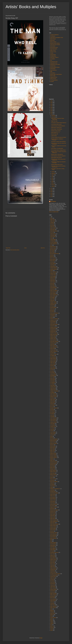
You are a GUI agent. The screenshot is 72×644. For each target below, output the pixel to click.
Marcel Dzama (53, 442)
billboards (52, 611)
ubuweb (52, 629)
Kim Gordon (52, 411)
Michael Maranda (53, 463)
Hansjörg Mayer (53, 56)
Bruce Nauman (53, 259)
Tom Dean (52, 579)
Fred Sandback (53, 322)
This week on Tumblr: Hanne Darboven (58, 142)
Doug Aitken (52, 300)
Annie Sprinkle (53, 237)
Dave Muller (52, 285)
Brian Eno (52, 256)
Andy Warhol (53, 235)
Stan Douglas (53, 557)
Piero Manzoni (53, 497)
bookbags (52, 612)
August (53, 175)
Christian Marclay (53, 269)
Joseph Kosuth (53, 390)
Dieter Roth (52, 299)
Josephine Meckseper (54, 391)
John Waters (53, 381)
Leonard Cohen (53, 426)
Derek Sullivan (53, 296)
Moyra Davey (53, 473)
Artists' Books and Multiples (31, 7)
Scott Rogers (53, 547)
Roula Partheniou (53, 70)
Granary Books (53, 55)
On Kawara (52, 484)
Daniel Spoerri (53, 282)
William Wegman (53, 595)
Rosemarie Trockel (54, 533)
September (54, 173)
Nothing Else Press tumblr (55, 64)
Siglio (51, 72)
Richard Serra (53, 513)
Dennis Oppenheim (54, 295)
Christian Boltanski (54, 268)
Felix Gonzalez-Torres (54, 313)
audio (51, 609)
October (53, 172)
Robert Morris (53, 523)
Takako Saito (53, 567)
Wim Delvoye (53, 596)
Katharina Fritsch (53, 397)
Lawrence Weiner (53, 422)
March (53, 183)
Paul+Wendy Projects (54, 493)
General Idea (53, 326)
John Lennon (53, 378)
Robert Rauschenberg (54, 524)
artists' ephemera (53, 606)
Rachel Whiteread (53, 504)
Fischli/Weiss (53, 316)
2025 (52, 103)
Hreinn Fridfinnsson (54, 351)
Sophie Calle (53, 555)
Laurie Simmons (53, 421)
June (52, 178)
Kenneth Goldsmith (54, 408)
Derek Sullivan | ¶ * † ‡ (55, 132)
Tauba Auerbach (53, 568)
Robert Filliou (53, 518)
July (52, 177)
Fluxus (51, 317)
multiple (52, 622)
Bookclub (52, 255)
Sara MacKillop (53, 544)
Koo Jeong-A (53, 412)
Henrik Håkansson (54, 347)
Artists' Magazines (54, 244)
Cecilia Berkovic (53, 266)
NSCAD (52, 477)
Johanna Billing (53, 374)
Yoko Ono (52, 602)
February (53, 185)
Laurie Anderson (53, 419)
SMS (51, 540)
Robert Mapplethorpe (54, 521)
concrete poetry (53, 618)
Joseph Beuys (53, 388)
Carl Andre (52, 262)
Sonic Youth (52, 554)
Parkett (52, 487)
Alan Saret (52, 224)
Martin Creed (53, 451)
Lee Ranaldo (53, 425)
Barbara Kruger (53, 248)
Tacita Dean (52, 565)
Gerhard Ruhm (53, 332)
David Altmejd (53, 286)
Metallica (52, 459)
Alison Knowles (53, 228)
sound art (52, 627)
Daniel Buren (53, 279)
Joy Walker (52, 392)
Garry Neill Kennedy (54, 324)
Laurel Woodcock (53, 418)
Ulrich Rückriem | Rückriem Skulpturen (58, 156)
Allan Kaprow (53, 230)
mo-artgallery (53, 59)
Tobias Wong (53, 578)
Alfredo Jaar (52, 227)
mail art (52, 620)
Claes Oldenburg (53, 272)
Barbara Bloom (53, 247)
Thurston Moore (53, 576)
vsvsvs (51, 630)
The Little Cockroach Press (55, 574)
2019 (52, 112)
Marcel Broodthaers (54, 439)
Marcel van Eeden (54, 443)
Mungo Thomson (53, 475)
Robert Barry (53, 516)
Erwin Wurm (52, 309)
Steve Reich (52, 562)
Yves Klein (52, 603)
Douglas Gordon (53, 302)
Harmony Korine (53, 343)
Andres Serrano (53, 234)
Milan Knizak (53, 467)
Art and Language (53, 242)
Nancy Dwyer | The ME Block (57, 129)
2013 (52, 195)
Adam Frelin (52, 220)
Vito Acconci (52, 592)
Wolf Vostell (52, 598)
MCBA (51, 436)
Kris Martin (52, 414)
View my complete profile (54, 212)
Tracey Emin (53, 585)
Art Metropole (53, 36)
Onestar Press (53, 66)
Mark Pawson (53, 448)
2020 (52, 111)
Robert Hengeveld (54, 520)
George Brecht (53, 329)
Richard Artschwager (54, 510)
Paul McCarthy (53, 492)
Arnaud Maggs (53, 239)
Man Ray (52, 438)
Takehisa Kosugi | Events (56, 131)
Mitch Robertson (53, 470)
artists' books (53, 605)
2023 (52, 106)
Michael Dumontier (54, 462)
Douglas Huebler (53, 303)
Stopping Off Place (54, 77)
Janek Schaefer (53, 358)
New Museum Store (54, 62)
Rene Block (52, 509)
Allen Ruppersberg (54, 231)
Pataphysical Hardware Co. (55, 489)
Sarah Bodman (53, 545)
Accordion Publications (54, 35)
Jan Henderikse (53, 357)
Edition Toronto (53, 50)
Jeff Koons (52, 366)
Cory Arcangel (53, 276)
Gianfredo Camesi (54, 333)
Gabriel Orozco (53, 323)
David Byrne (52, 289)
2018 (52, 114)
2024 (52, 104)
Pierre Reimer (53, 501)
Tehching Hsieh (53, 569)
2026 (52, 101)
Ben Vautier (52, 251)
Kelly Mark (52, 404)
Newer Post (8, 248)
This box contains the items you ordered (59, 137)
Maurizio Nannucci (54, 458)
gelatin (51, 619)
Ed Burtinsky (53, 305)
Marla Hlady (52, 449)
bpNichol (52, 615)
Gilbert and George (54, 334)
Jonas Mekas (53, 385)
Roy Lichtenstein (53, 535)
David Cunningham (54, 290)
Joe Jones (52, 371)
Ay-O (51, 245)
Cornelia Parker (53, 275)
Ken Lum (52, 407)
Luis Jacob (52, 435)
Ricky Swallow (53, 514)
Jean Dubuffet (53, 364)
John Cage (52, 377)
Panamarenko (53, 486)
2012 (52, 196)
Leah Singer (52, 424)
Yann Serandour (53, 599)
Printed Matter (53, 69)
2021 (52, 109)
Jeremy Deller (53, 368)
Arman (51, 238)
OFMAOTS (52, 483)
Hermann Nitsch (53, 350)
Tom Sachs (52, 581)
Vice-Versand (53, 591)
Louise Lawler (53, 434)
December (53, 115)
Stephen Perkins (53, 560)
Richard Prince (53, 511)
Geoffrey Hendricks (54, 327)
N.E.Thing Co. (53, 476)
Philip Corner (53, 496)
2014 (52, 193)
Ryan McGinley (53, 537)
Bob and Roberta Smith (55, 254)
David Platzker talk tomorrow (57, 158)
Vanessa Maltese (53, 589)
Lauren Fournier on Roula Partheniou (58, 126)
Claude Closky (53, 273)
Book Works (52, 40)
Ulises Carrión (53, 588)
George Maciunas (53, 330)
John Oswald (53, 380)
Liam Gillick (52, 429)
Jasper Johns (53, 363)
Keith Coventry (53, 400)
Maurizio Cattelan (53, 456)
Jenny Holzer (53, 367)
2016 (52, 190)
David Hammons (53, 292)
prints (51, 625)
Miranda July (53, 469)
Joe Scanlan (52, 373)
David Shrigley (53, 293)
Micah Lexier (53, 460)
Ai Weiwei (52, 223)
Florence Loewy (53, 52)
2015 (52, 192)
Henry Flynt (52, 348)
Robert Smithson (53, 526)
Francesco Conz (53, 320)
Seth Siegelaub (53, 548)
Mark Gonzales (53, 446)
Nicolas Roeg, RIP (55, 134)
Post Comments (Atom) (15, 250)
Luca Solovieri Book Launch (56, 124)
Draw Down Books (54, 49)
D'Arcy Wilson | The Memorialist (57, 148)
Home (25, 248)
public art (52, 626)
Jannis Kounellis (53, 360)
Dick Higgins (53, 298)
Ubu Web (52, 81)
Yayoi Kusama (53, 601)
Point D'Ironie (53, 503)
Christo (52, 271)
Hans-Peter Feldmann (54, 341)
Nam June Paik (53, 479)
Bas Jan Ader (53, 249)
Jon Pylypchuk (53, 383)
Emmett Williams (53, 307)
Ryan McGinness (53, 538)
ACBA (51, 218)
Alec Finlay (52, 225)
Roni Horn (52, 531)
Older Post (43, 248)
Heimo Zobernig (53, 346)
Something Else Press (54, 552)
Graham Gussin (53, 336)
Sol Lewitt (52, 551)
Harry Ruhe (52, 344)
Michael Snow (53, 465)
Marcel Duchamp (53, 441)
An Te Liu (52, 232)
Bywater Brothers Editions (55, 43)
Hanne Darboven (53, 340)
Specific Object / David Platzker (56, 74)
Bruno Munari (53, 261)
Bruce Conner (53, 258)
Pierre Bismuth (53, 499)
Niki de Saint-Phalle (54, 482)
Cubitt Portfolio (54, 136)
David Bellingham (53, 288)
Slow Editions (53, 73)
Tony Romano (53, 584)
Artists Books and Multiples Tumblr (57, 38)
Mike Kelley (52, 466)
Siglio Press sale (54, 121)
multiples (52, 623)
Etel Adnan (52, 310)
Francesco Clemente (54, 319)
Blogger (41, 638)
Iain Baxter (52, 353)
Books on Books (53, 42)
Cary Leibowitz (53, 264)
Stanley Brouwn (53, 558)
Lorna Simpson (53, 432)
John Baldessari (53, 375)
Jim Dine (52, 370)
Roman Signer (53, 530)
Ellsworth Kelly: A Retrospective (57, 154)
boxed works (53, 613)
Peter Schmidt (53, 494)
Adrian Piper (52, 221)
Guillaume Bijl (53, 337)
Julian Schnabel (53, 394)
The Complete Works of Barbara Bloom (58, 150)
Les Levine (52, 428)
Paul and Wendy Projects (55, 67)
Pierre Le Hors (53, 500)
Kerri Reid (52, 409)
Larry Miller (52, 416)
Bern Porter (52, 252)
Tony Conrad (53, 582)
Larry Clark (52, 415)
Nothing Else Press (54, 63)
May (52, 180)
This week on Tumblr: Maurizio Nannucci (59, 123)
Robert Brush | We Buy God (56, 128)
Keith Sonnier (53, 402)
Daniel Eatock (53, 281)
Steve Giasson (53, 561)
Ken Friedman (53, 405)
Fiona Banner (53, 315)
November (53, 117)
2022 (52, 108)
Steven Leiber (53, 76)
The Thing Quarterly (54, 80)
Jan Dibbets (52, 356)
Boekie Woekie (53, 39)
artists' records (53, 608)
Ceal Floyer (52, 265)
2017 (52, 188)
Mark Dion (52, 445)
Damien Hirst (53, 278)
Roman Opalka (53, 528)
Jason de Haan (53, 361)
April (52, 181)
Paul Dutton (52, 490)
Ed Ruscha (52, 306)
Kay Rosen (52, 398)
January (53, 186)
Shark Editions (53, 550)
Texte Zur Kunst (53, 79)
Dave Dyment (53, 46)
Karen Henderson (53, 395)
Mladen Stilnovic (53, 472)
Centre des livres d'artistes (55, 45)
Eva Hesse (52, 312)
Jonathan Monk (53, 387)
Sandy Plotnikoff (53, 543)
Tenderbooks (53, 571)
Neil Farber (52, 480)
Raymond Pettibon (54, 507)
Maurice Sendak (53, 455)
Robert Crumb (53, 517)
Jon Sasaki (52, 384)
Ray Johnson (53, 506)
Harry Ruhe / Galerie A (54, 57)
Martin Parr (52, 452)
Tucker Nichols (53, 586)
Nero (51, 60)
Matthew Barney (53, 453)
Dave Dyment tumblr (54, 48)
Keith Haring (52, 401)
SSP (51, 541)
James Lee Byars (53, 354)
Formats (52, 53)
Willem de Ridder (53, 594)
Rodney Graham (53, 527)
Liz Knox (52, 431)
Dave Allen (52, 283)
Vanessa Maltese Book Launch (57, 164)
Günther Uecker (53, 339)
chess (51, 616)
